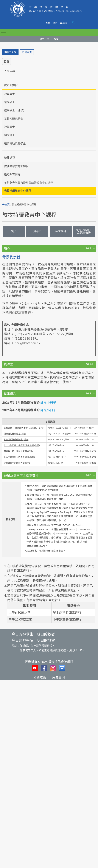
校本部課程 (11, 85)
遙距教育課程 (12, 174)
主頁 (6, 204)
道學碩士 (9, 102)
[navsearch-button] (74, 23)
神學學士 (9, 94)
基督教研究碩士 (14, 119)
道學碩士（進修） (15, 110)
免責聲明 (58, 677)
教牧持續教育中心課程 (18, 191)
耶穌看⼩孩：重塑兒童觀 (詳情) (18, 451)
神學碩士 (9, 127)
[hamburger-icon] (3, 32)
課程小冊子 (48, 402)
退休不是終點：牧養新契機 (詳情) (19, 457)
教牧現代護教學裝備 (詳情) (16, 439)
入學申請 (9, 71)
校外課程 (9, 158)
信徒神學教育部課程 (16, 166)
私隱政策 (40, 677)
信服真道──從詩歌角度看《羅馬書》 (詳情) (24, 428)
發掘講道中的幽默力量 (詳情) (17, 463)
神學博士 (9, 135)
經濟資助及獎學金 (15, 143)
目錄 (7, 61)
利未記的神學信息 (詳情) (15, 434)
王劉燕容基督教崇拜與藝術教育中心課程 (28, 183)
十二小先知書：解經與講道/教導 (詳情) (22, 445)
